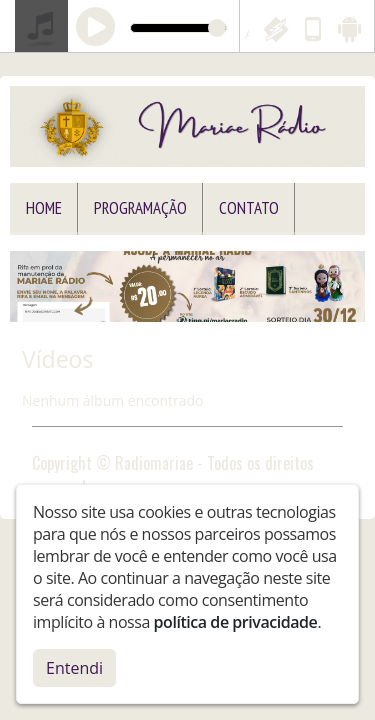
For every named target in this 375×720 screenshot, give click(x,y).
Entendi (74, 668)
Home (44, 208)
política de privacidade (236, 622)
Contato (249, 208)
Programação (140, 208)
